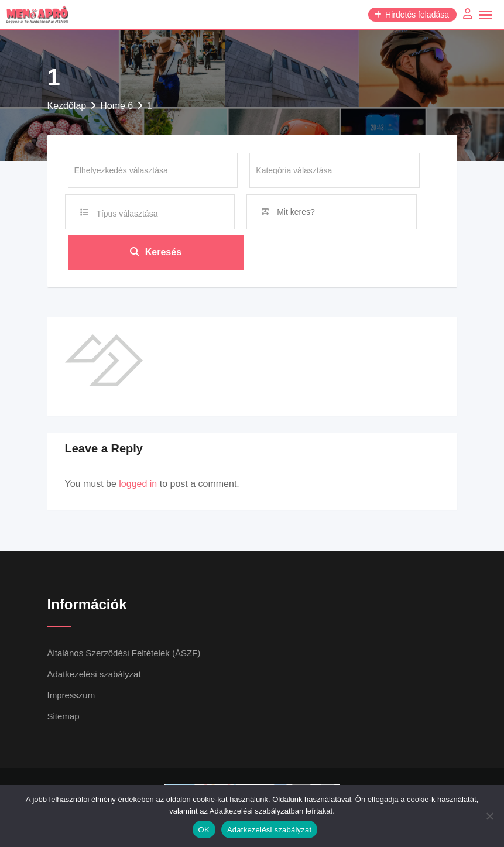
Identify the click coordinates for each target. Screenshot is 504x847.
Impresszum (71, 696)
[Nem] (489, 816)
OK (204, 830)
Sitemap (64, 717)
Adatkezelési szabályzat (94, 675)
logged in (138, 484)
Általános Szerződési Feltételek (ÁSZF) (124, 654)
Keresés (156, 253)
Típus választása (127, 214)
